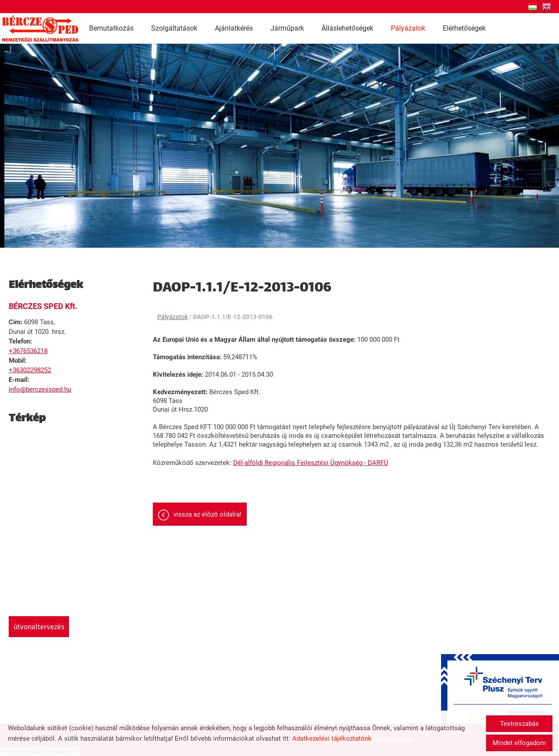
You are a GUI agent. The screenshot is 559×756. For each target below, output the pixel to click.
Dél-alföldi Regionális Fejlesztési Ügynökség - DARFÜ (311, 463)
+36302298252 (30, 370)
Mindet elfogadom (519, 743)
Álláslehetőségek (347, 28)
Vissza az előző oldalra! (207, 514)
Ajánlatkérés (234, 28)
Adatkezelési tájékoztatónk (332, 739)
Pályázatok (408, 28)
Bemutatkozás (111, 28)
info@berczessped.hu (40, 389)
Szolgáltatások (174, 28)
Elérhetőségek (464, 28)
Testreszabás (519, 724)
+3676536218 (28, 351)
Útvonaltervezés (39, 627)
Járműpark (287, 28)
